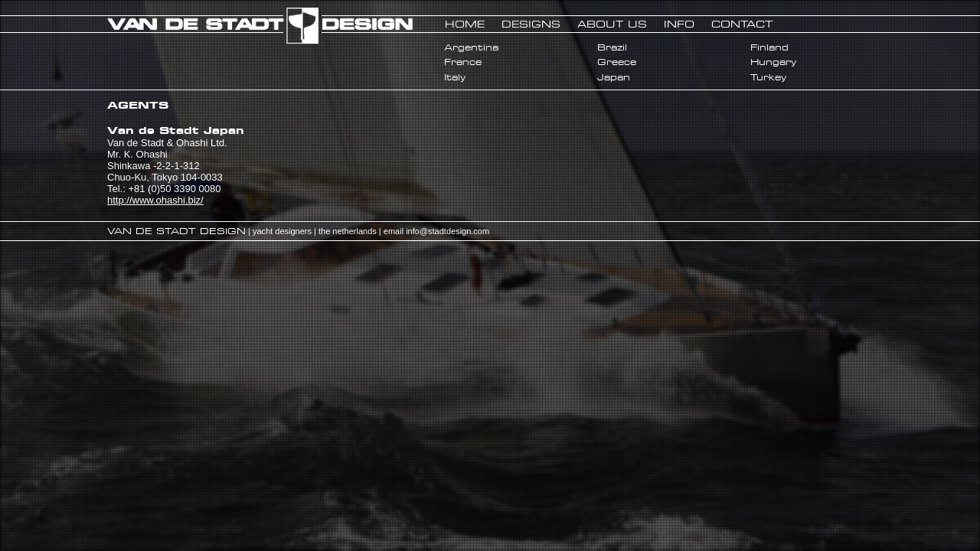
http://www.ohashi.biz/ (155, 200)
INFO (679, 24)
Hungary (773, 62)
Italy (455, 77)
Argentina (471, 47)
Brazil (612, 47)
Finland (769, 47)
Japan (614, 77)
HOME (465, 24)
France (463, 62)
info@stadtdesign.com (448, 231)
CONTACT (742, 24)
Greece (617, 62)
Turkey (768, 77)
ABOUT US (612, 24)
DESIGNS (531, 24)
